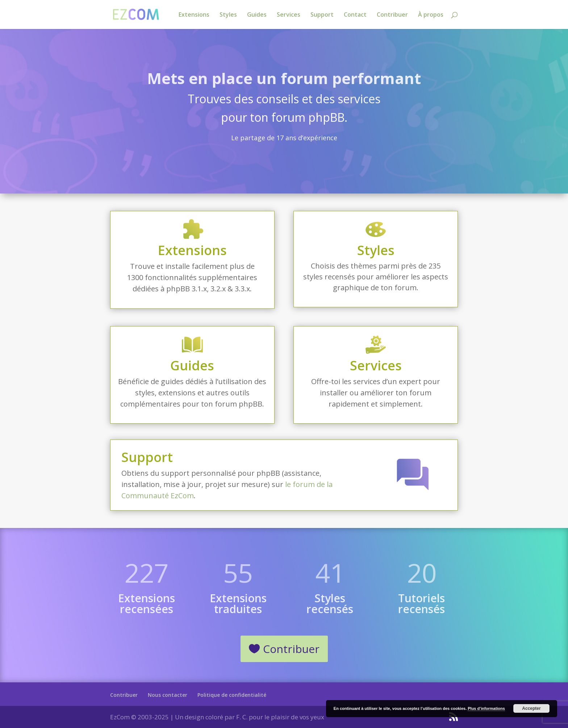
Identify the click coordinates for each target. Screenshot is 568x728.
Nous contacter (168, 695)
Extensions (194, 15)
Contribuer (392, 15)
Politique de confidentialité (232, 695)
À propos (431, 15)
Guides (257, 15)
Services (289, 15)
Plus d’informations (486, 708)
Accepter (531, 708)
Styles (228, 15)
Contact (355, 15)
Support (322, 15)
